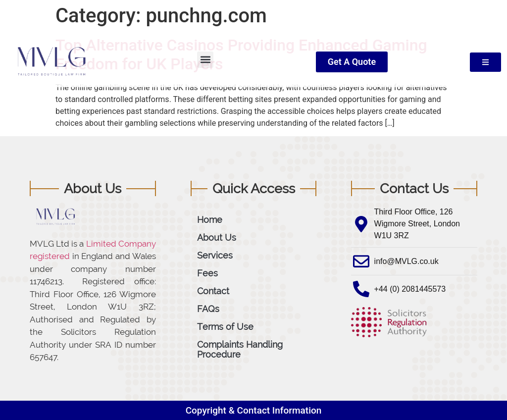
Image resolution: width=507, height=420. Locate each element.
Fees (207, 273)
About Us (217, 237)
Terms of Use (225, 327)
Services (215, 255)
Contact (213, 291)
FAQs (208, 309)
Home (210, 220)
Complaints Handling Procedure (240, 349)
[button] (205, 60)
